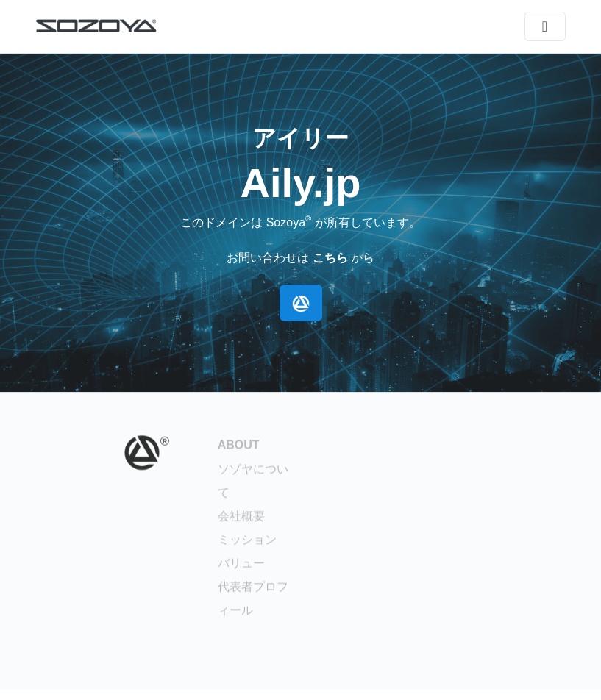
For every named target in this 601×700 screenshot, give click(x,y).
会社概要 (241, 519)
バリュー (241, 566)
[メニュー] (545, 26)
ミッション (247, 542)
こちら (330, 258)
